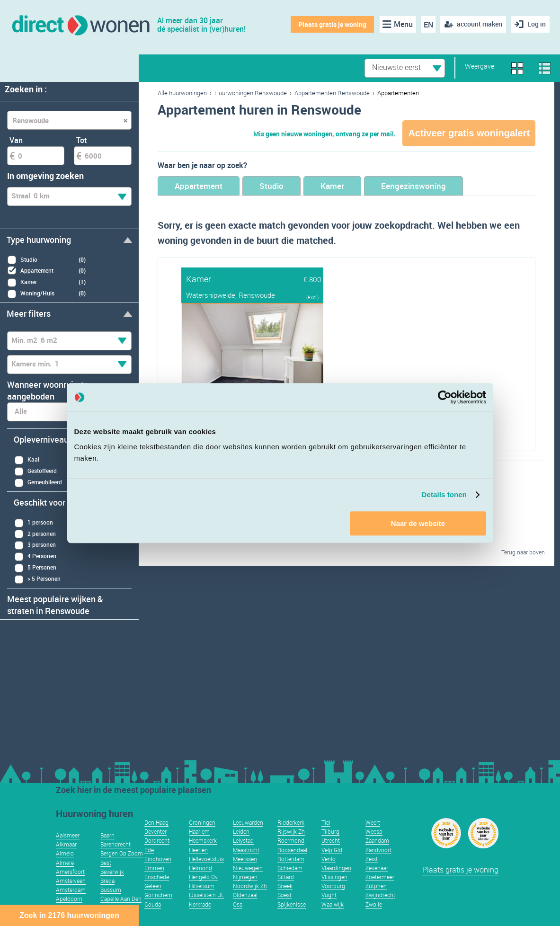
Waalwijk (333, 904)
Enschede (157, 877)
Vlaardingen (336, 868)
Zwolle (374, 904)
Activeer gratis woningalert (469, 133)
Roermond (291, 840)
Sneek (285, 886)
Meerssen (245, 859)
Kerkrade (200, 904)
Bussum (111, 890)
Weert (373, 822)
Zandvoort (378, 850)
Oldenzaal (245, 895)
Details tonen (444, 494)
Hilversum (202, 886)
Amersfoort (70, 872)
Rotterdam (291, 859)
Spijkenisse (292, 904)
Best (106, 863)
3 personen (35, 545)
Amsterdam (71, 890)
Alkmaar (66, 844)
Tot (82, 140)
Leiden (241, 831)
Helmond (200, 868)
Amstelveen (71, 881)
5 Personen (35, 568)
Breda (107, 881)
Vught (329, 895)
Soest (284, 895)
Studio (271, 186)
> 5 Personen (37, 579)
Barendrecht (116, 844)
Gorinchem (158, 895)
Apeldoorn (69, 899)
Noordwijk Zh (250, 886)
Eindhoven (158, 859)
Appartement (199, 186)
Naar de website (418, 523)
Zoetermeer (380, 877)
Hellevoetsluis (206, 859)
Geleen (153, 886)
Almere (65, 863)
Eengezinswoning (413, 186)
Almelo (65, 853)
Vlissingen (334, 877)
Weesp (374, 831)
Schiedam (290, 868)
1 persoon (34, 523)
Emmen (154, 868)
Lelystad (243, 840)
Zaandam (377, 840)
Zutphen (376, 886)
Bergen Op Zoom (122, 853)
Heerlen (198, 850)
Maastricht (246, 850)
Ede (149, 850)
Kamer (332, 186)
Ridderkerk (291, 822)
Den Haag (156, 822)
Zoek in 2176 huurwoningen (69, 915)
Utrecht (331, 840)
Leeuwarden (248, 822)
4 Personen (35, 556)
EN (428, 25)
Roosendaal (292, 850)
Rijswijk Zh (291, 831)
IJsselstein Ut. (207, 895)
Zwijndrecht (380, 895)
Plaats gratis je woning (332, 24)
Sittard (286, 877)
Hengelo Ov (203, 877)
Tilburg (330, 831)
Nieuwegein (248, 868)
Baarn (107, 835)
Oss (238, 904)
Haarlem (199, 831)
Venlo (329, 859)
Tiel (326, 822)
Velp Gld (332, 850)
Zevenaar (377, 868)
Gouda (153, 904)
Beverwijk (112, 872)
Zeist (372, 859)
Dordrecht (157, 840)
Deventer (156, 831)
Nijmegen (245, 877)
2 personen (35, 534)
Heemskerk (203, 840)
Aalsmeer (68, 835)
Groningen (202, 822)
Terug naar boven (523, 552)
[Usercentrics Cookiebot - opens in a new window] (445, 397)
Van (16, 140)
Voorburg (333, 886)
